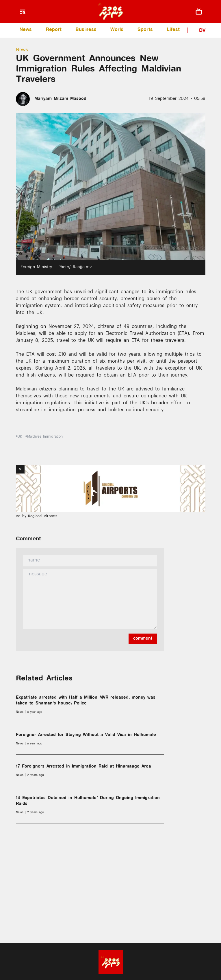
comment (143, 639)
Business (86, 30)
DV (202, 31)
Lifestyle (176, 30)
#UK (19, 437)
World (117, 30)
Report (54, 30)
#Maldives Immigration (44, 437)
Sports (145, 30)
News (26, 30)
